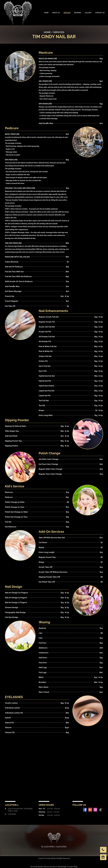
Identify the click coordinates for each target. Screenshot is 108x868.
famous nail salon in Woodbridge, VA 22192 (58, 867)
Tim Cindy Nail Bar (37, 867)
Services (67, 13)
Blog (76, 867)
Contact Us (100, 13)
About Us (56, 13)
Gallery (88, 13)
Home (46, 13)
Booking (78, 13)
